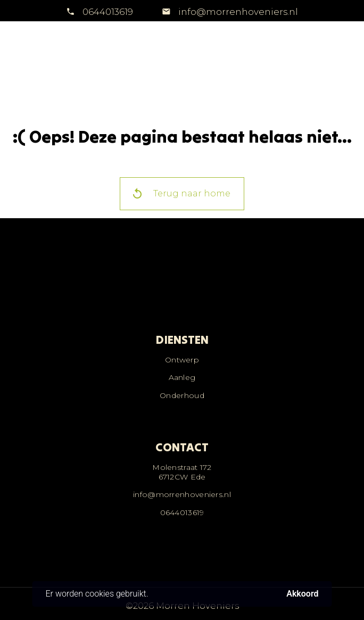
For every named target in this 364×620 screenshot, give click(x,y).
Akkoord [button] (302, 594)
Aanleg (182, 377)
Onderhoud (182, 395)
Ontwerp (182, 360)
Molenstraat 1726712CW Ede (182, 472)
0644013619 (108, 12)
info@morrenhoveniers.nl (237, 12)
